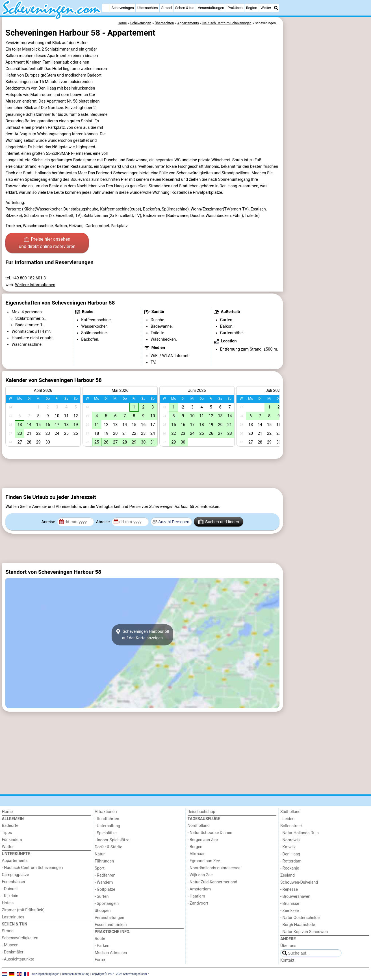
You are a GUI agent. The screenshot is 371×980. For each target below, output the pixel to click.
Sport (100, 868)
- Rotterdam (291, 861)
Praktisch (235, 8)
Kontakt (287, 960)
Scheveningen (123, 8)
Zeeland (288, 875)
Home (7, 812)
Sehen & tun (185, 8)
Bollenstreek (291, 826)
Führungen (104, 861)
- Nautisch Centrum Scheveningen (32, 868)
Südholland (290, 812)
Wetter (266, 8)
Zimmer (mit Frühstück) (23, 910)
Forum (100, 960)
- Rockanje (290, 868)
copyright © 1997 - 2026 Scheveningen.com (120, 974)
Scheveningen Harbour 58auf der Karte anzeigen (142, 635)
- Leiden (287, 819)
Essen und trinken (111, 925)
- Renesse (289, 889)
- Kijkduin (10, 896)
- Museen (10, 945)
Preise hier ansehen (47, 243)
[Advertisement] (327, 147)
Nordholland (199, 826)
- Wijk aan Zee (200, 875)
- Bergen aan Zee (203, 840)
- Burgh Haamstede (298, 925)
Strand (167, 8)
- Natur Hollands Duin (300, 833)
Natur (100, 854)
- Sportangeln (107, 904)
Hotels (8, 903)
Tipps (7, 833)
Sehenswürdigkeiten (20, 938)
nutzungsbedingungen (45, 974)
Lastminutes (13, 917)
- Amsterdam (199, 889)
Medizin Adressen (111, 953)
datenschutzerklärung (76, 974)
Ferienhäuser (14, 882)
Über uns (288, 946)
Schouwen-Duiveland (299, 882)
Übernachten (147, 8)
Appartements (15, 861)
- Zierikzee (289, 911)
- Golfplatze (105, 889)
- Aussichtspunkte (18, 959)
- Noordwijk (290, 840)
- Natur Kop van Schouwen (304, 932)
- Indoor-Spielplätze (112, 840)
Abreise (103, 522)
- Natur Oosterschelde (300, 918)
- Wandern (104, 882)
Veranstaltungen (211, 8)
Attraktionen (106, 812)
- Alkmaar (196, 854)
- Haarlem (196, 896)
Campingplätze (16, 875)
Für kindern (12, 840)
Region (252, 8)
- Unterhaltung (107, 826)
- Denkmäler (13, 952)
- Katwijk (288, 847)
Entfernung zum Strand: (241, 349)
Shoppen (103, 911)
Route (100, 939)
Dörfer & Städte (109, 847)
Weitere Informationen (35, 285)
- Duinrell (10, 889)
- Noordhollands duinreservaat (215, 868)
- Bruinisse (290, 904)
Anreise (49, 522)
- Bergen (195, 847)
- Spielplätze (106, 833)
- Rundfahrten (107, 819)
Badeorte (10, 826)
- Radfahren (105, 875)
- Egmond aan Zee (204, 861)
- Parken (102, 946)
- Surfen (102, 897)
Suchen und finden (219, 522)
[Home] (106, 8)
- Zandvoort (198, 903)
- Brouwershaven (295, 897)
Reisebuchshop (201, 812)
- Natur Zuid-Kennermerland (212, 882)
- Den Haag (290, 854)
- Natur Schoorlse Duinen (210, 833)
